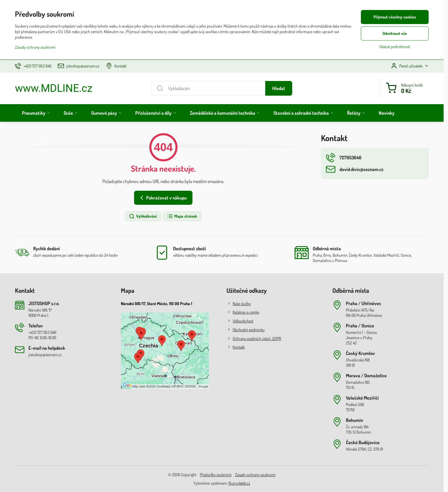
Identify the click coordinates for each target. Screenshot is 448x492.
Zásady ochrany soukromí (255, 475)
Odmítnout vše (395, 33)
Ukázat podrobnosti (395, 47)
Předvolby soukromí (216, 475)
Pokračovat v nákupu (162, 198)
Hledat (279, 88)
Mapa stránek (182, 217)
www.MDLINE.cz (54, 88)
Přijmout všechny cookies (395, 17)
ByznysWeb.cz (239, 483)
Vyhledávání (143, 217)
